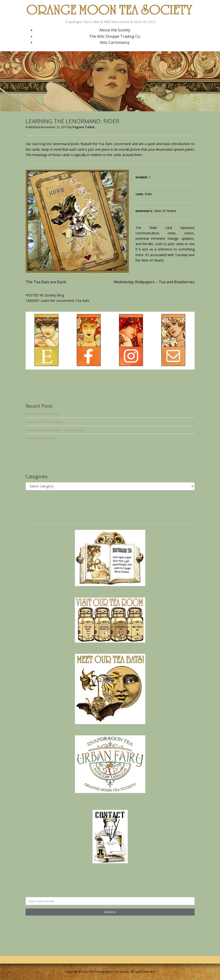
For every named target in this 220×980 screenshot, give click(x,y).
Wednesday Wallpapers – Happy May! (54, 430)
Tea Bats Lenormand (115, 144)
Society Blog (54, 295)
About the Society (115, 30)
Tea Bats (83, 301)
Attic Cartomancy (115, 42)
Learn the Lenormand (57, 301)
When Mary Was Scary (43, 414)
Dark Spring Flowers (41, 438)
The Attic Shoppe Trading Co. (115, 36)
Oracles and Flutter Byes (44, 422)
